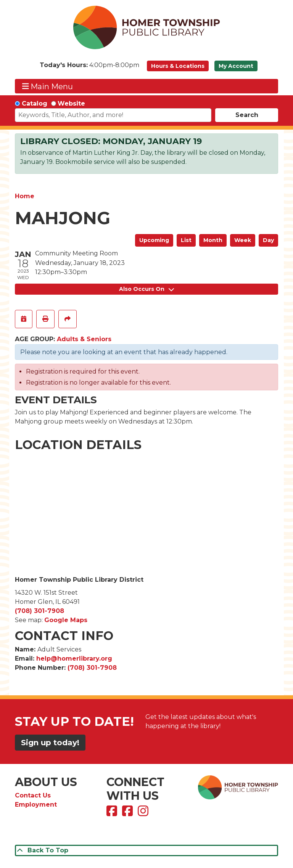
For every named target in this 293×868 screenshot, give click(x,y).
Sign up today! (50, 743)
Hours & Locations (178, 66)
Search (247, 115)
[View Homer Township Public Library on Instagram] (144, 813)
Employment (36, 805)
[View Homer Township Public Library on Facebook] (113, 813)
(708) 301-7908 (39, 611)
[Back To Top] (146, 850)
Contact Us (33, 795)
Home (25, 196)
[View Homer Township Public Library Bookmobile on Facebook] (128, 813)
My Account (236, 66)
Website (71, 103)
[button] (89, 68)
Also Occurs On (146, 289)
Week (243, 240)
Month (213, 240)
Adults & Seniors (84, 339)
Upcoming (154, 240)
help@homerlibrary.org (74, 659)
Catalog (35, 103)
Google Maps (66, 620)
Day (268, 240)
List (186, 240)
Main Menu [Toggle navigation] (48, 86)
